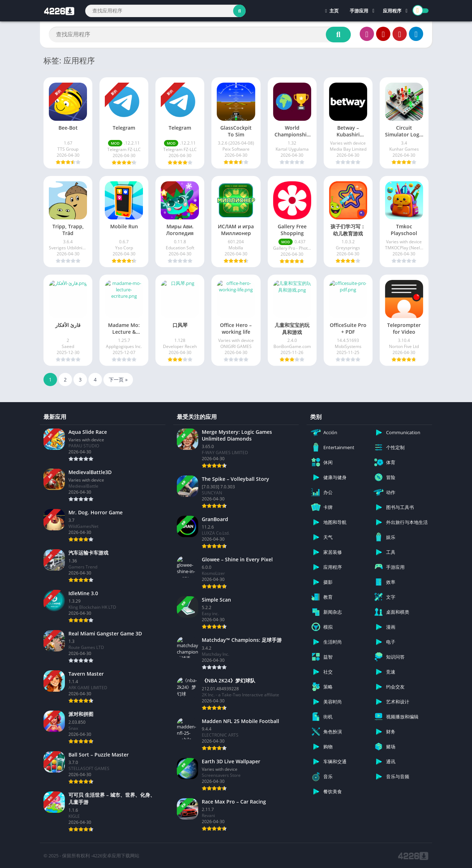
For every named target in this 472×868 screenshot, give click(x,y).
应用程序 (392, 11)
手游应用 (359, 11)
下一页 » (118, 380)
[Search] (165, 11)
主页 (332, 11)
